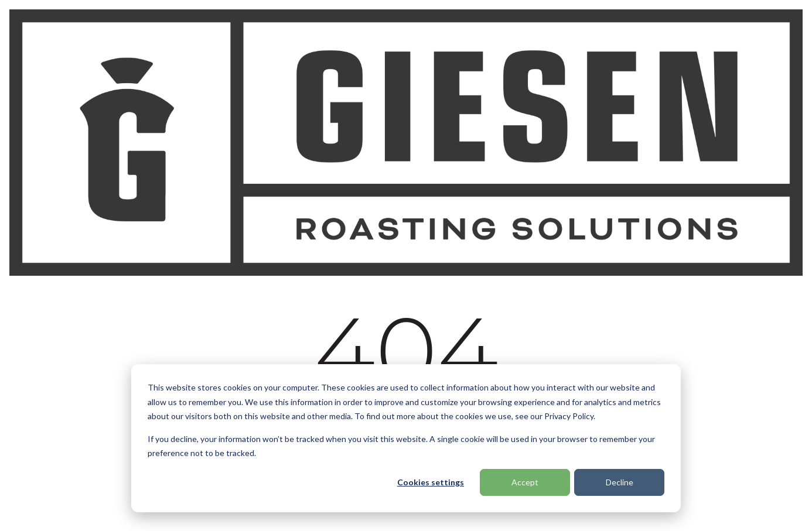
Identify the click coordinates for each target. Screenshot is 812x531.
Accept (525, 482)
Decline (620, 482)
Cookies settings (431, 482)
